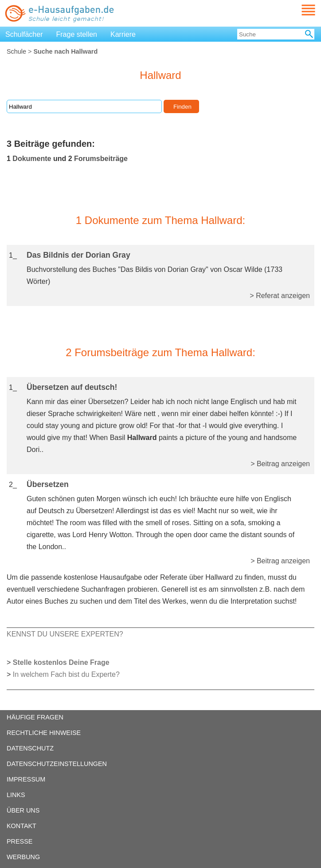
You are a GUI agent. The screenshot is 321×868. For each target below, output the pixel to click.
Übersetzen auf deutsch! (72, 387)
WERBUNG (23, 857)
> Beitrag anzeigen (280, 464)
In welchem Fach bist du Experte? (66, 674)
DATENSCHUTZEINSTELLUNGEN (57, 764)
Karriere (123, 34)
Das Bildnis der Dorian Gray (78, 255)
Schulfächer (24, 34)
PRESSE (20, 841)
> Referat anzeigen (280, 296)
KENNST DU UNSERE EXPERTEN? (65, 634)
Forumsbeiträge (101, 159)
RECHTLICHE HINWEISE (44, 733)
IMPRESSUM (26, 779)
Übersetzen (48, 484)
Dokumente (32, 159)
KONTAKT (22, 826)
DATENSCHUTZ (30, 748)
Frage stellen (77, 34)
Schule (16, 51)
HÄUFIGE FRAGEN (35, 717)
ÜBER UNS (23, 810)
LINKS (16, 795)
